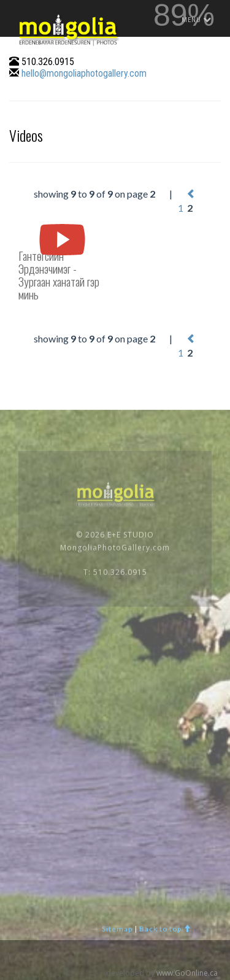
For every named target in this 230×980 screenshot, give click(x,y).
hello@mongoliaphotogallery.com (84, 73)
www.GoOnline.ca (187, 973)
